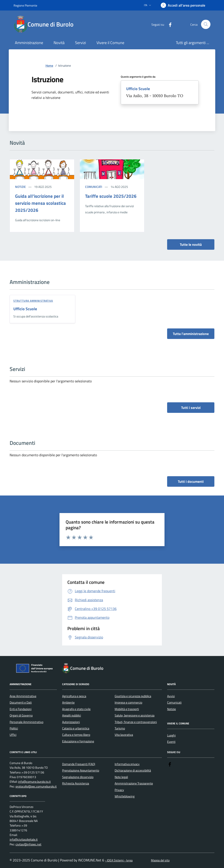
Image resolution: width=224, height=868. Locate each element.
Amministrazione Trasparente (134, 783)
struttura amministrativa (33, 301)
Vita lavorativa (124, 735)
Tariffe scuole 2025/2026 (111, 196)
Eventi (171, 742)
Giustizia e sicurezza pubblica (133, 696)
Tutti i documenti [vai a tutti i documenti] (191, 481)
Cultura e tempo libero (76, 735)
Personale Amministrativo (26, 722)
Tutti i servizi (191, 408)
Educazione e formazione (78, 741)
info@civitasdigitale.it (24, 840)
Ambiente (68, 702)
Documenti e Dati (21, 702)
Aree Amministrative (23, 696)
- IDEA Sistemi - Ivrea (119, 860)
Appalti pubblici (72, 715)
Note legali (121, 777)
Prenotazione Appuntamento (81, 770)
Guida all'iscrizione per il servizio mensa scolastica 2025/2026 (40, 203)
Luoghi (171, 735)
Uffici (13, 735)
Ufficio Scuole (138, 89)
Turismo (120, 728)
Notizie (20, 187)
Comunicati (94, 187)
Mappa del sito (160, 860)
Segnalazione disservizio (78, 777)
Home (49, 66)
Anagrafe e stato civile (76, 709)
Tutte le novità (191, 244)
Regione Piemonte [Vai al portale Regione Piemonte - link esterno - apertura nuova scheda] (25, 5)
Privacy (119, 790)
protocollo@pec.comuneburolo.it (36, 787)
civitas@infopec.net (28, 844)
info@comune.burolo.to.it (34, 782)
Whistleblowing (125, 796)
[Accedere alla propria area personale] (183, 5)
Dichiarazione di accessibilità (133, 770)
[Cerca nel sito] (206, 24)
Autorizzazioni (71, 722)
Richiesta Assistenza (76, 783)
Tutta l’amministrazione (191, 334)
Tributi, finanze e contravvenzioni (136, 722)
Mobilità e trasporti (127, 709)
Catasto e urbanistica (76, 728)
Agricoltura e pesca (74, 696)
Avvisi (171, 696)
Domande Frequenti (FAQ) (79, 764)
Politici (14, 728)
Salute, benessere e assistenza (135, 715)
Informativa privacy (127, 764)
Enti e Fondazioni (21, 709)
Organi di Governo (21, 715)
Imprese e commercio (128, 702)
